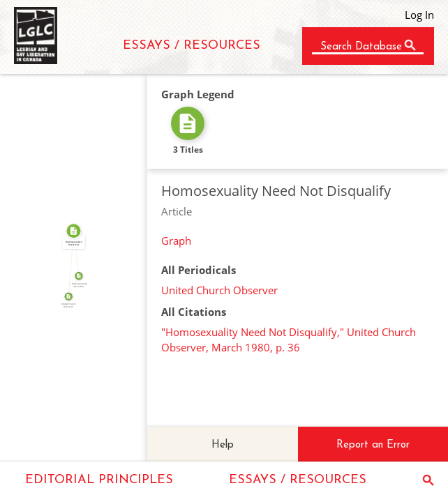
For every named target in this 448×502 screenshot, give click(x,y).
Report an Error (373, 445)
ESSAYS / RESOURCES (192, 46)
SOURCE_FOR (72, 285)
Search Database (361, 47)
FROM (69, 263)
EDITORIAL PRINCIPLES (99, 480)
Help (223, 445)
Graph (176, 241)
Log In (419, 15)
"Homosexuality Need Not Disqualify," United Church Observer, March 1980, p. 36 (289, 340)
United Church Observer (219, 290)
